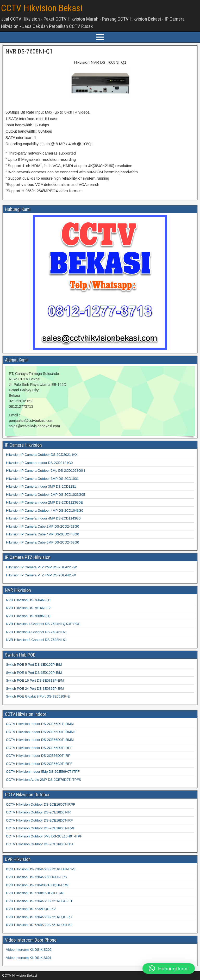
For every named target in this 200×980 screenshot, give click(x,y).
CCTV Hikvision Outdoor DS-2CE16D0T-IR (38, 812)
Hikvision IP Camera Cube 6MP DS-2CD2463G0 (43, 542)
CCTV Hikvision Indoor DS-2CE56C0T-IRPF (39, 764)
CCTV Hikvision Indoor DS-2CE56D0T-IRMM (40, 740)
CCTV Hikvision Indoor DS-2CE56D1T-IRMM (40, 724)
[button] (169, 969)
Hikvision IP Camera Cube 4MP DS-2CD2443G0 (43, 534)
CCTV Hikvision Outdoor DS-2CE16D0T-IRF (39, 820)
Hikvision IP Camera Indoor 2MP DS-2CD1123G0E (44, 502)
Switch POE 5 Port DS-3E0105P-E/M (34, 665)
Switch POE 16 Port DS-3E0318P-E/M (35, 680)
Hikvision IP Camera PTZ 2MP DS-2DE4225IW (41, 567)
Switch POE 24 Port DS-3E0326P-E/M (35, 689)
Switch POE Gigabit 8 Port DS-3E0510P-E (38, 696)
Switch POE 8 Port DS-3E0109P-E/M (34, 673)
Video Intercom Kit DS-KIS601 (29, 958)
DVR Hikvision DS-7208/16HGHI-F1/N (35, 893)
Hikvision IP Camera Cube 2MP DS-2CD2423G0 (43, 526)
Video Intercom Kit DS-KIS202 (29, 950)
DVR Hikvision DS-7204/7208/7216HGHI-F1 (39, 901)
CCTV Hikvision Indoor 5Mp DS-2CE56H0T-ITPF (43, 772)
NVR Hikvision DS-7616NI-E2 (28, 608)
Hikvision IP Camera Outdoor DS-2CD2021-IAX (42, 455)
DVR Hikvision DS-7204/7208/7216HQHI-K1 (39, 917)
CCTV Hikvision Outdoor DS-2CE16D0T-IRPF (40, 828)
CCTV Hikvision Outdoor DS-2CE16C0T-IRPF (40, 804)
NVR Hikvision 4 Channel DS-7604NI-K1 (36, 632)
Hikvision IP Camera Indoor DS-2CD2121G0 (39, 463)
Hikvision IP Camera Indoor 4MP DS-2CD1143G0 (43, 518)
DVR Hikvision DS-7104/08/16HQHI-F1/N (37, 885)
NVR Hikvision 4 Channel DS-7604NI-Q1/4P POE (43, 624)
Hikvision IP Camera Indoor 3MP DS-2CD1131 (41, 486)
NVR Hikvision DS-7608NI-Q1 (29, 616)
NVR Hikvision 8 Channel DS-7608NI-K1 (36, 640)
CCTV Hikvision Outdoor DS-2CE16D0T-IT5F (40, 844)
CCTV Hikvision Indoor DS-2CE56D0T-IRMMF (41, 732)
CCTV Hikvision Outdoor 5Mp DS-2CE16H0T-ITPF (44, 836)
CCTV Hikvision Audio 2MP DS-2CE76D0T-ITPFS (43, 780)
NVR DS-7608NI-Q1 (29, 51)
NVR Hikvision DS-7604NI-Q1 (29, 600)
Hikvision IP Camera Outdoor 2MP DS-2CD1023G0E (46, 495)
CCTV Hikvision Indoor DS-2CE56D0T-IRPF (39, 748)
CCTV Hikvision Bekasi (42, 8)
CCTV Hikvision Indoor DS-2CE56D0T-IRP (38, 756)
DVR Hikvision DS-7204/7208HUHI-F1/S (36, 877)
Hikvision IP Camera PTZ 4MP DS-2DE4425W (41, 575)
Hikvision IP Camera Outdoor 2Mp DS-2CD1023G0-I (45, 471)
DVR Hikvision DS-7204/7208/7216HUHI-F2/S (41, 869)
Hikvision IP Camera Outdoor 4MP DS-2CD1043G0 (45, 510)
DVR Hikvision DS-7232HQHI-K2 (31, 909)
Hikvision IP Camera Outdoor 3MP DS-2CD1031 (42, 479)
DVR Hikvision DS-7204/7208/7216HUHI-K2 (39, 925)
